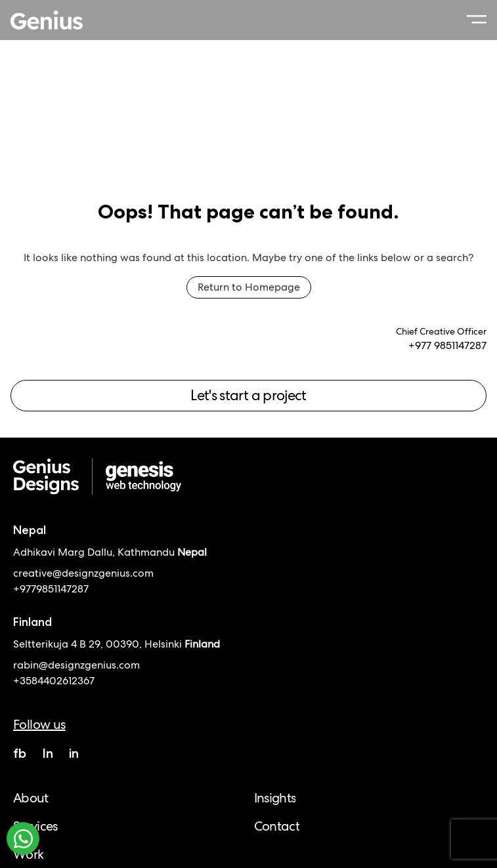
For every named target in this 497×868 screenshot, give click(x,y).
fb (20, 753)
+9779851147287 (51, 589)
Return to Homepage (249, 287)
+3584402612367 (54, 681)
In (48, 753)
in (74, 753)
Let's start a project (248, 395)
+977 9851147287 (447, 345)
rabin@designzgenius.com (76, 665)
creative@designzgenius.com (83, 573)
